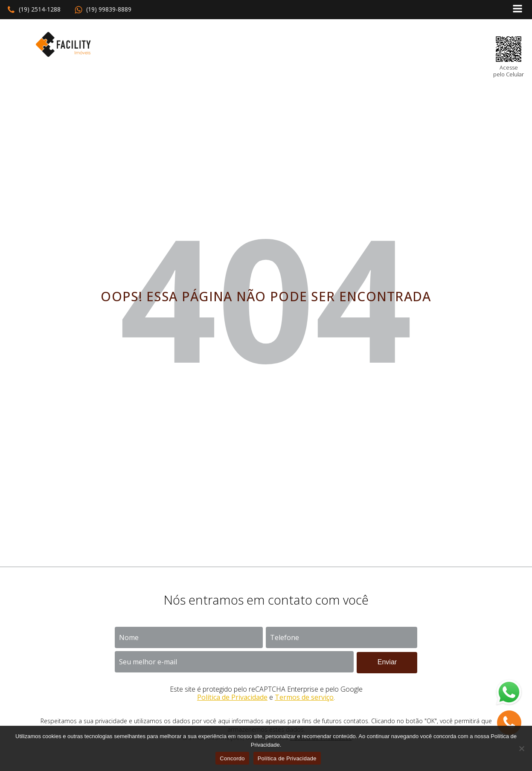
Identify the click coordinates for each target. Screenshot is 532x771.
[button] (34, 10)
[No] (521, 748)
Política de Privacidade (232, 697)
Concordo (232, 758)
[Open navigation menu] (517, 10)
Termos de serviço (304, 697)
